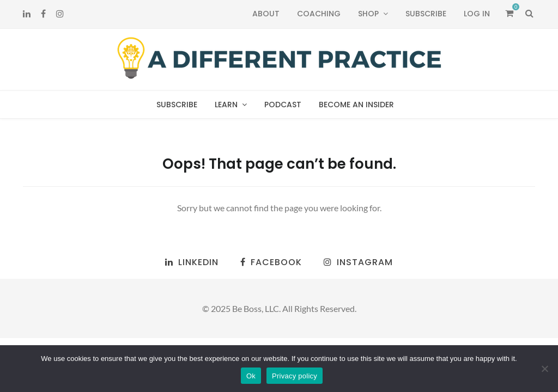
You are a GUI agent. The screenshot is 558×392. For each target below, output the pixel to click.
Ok (251, 376)
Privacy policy (295, 376)
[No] (544, 369)
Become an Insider (356, 105)
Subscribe (426, 14)
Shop (368, 14)
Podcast (283, 105)
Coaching (319, 14)
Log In (477, 14)
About (266, 14)
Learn (226, 105)
